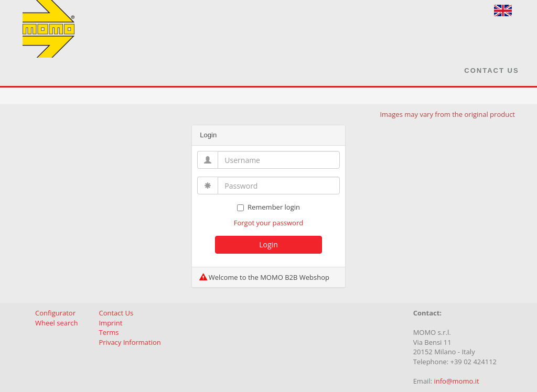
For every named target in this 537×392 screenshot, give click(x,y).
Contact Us (491, 70)
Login (268, 244)
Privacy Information (130, 342)
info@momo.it (456, 381)
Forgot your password (268, 223)
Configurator (55, 313)
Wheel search (56, 323)
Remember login (268, 207)
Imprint (110, 323)
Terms (109, 332)
